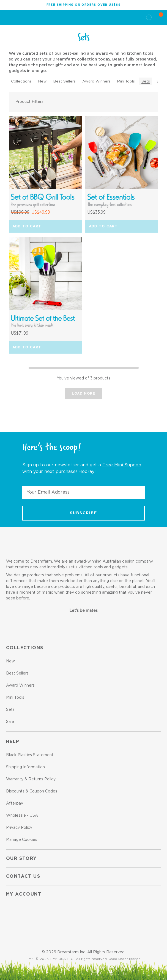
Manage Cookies (22, 840)
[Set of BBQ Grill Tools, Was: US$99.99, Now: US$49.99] (45, 153)
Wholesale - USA (22, 816)
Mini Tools (126, 81)
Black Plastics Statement (30, 755)
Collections (21, 81)
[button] (84, 102)
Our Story (21, 858)
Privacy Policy (19, 828)
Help (13, 742)
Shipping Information (25, 767)
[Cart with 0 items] (158, 17)
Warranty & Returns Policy (31, 779)
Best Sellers (65, 81)
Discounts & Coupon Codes (32, 791)
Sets (146, 81)
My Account (24, 894)
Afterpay (15, 803)
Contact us (23, 876)
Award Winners (96, 81)
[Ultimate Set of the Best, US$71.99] (45, 274)
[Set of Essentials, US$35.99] (122, 153)
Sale (10, 722)
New (43, 81)
